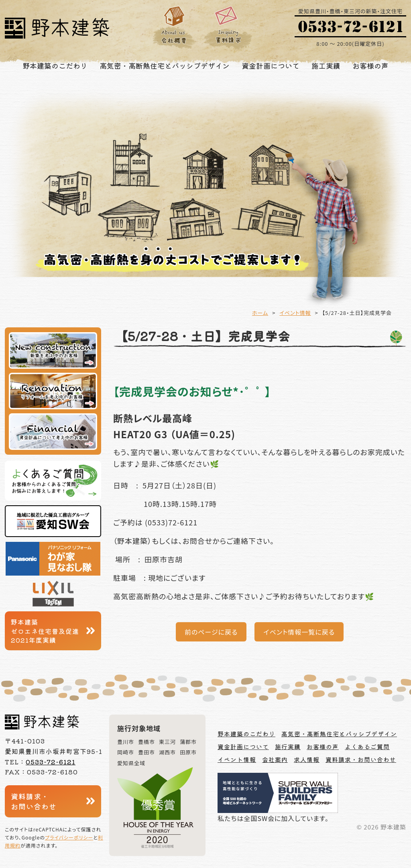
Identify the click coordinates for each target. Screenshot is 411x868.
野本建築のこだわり (55, 65)
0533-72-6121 (51, 762)
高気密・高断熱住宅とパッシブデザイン (165, 65)
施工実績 (326, 65)
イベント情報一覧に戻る (299, 632)
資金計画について (271, 65)
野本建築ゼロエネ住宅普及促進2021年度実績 (45, 631)
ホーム (260, 313)
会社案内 (275, 759)
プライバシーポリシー (69, 837)
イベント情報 (295, 313)
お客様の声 (370, 65)
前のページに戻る (211, 632)
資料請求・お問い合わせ (34, 801)
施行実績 (288, 746)
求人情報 (307, 759)
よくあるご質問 (367, 746)
